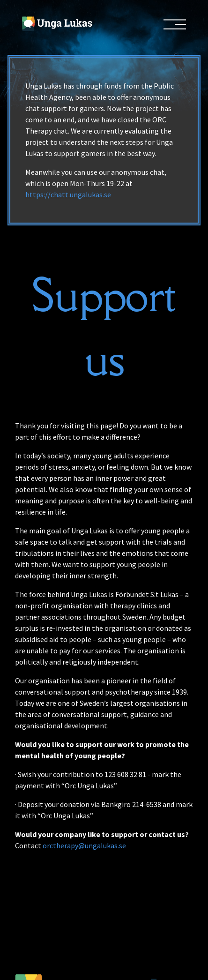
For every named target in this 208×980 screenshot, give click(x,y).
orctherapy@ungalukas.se (84, 845)
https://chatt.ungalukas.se (68, 195)
